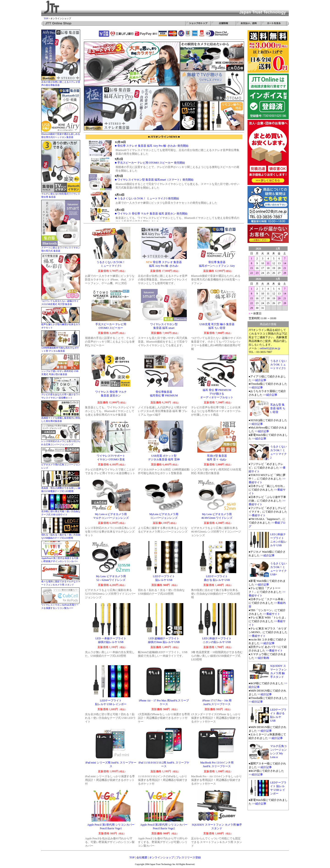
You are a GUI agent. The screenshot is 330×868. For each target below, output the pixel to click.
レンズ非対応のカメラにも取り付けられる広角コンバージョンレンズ (61, 442)
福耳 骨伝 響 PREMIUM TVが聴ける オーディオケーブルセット (217, 394)
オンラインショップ (162, 857)
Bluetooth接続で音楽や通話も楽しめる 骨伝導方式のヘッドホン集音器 (61, 134)
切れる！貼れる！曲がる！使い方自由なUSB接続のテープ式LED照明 (61, 535)
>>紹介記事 (259, 380)
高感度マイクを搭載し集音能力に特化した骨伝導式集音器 (61, 418)
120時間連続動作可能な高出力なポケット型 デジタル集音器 (60, 348)
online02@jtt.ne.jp (270, 348)
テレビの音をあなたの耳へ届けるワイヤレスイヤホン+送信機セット (61, 395)
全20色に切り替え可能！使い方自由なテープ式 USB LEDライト (61, 512)
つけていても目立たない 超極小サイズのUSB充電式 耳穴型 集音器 (61, 301)
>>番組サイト (257, 515)
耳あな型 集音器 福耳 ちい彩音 (278, 408)
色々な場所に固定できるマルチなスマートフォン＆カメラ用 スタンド (61, 582)
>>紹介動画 (262, 658)
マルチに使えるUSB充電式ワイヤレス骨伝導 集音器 (61, 194)
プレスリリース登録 (188, 857)
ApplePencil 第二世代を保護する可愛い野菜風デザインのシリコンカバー (60, 559)
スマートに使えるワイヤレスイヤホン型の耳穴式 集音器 (61, 248)
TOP (46, 18)
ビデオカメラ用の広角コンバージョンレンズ (61, 465)
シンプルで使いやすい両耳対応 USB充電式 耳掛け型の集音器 (60, 372)
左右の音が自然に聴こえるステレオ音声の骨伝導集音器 (61, 82)
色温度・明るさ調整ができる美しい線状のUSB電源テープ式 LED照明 (61, 488)
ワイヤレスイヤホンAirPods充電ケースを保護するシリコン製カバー (60, 605)
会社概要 (142, 857)
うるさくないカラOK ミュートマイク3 (278, 365)
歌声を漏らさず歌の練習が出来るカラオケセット (61, 325)
